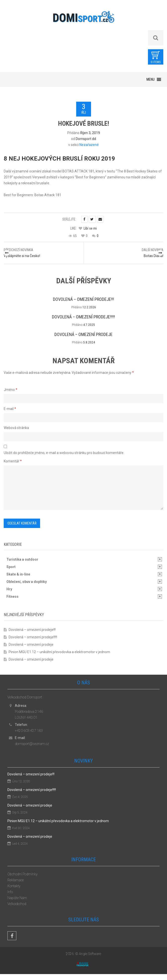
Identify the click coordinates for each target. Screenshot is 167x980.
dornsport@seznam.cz (32, 744)
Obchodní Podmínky (23, 874)
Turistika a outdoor (22, 559)
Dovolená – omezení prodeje (83, 334)
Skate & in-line (18, 574)
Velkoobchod (17, 904)
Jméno (11, 390)
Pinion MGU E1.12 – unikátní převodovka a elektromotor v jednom (59, 652)
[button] (151, 79)
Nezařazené (89, 145)
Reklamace (16, 880)
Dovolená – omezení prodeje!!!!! (83, 317)
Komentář (13, 461)
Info (10, 892)
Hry (9, 589)
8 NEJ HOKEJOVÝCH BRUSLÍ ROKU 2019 (59, 159)
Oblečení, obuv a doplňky (27, 582)
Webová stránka (16, 428)
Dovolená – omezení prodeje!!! (83, 299)
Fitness (12, 597)
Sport (11, 567)
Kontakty (14, 886)
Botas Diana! (154, 256)
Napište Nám (17, 898)
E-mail (10, 409)
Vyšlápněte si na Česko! (22, 256)
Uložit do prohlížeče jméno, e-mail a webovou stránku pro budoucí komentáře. (64, 453)
